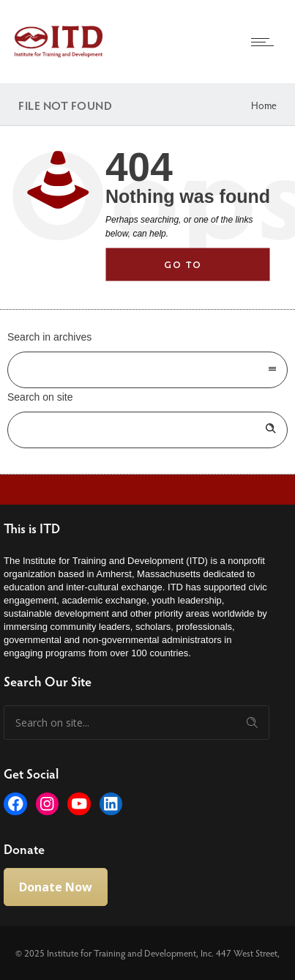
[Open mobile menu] (266, 42)
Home (264, 105)
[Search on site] (147, 430)
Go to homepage (199, 270)
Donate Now (56, 887)
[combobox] (147, 370)
